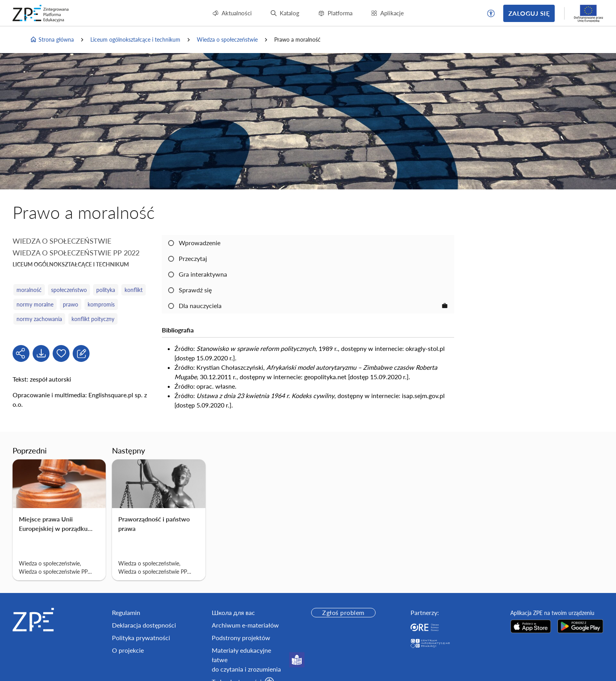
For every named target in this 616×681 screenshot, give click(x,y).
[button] (491, 13)
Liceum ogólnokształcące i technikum (135, 39)
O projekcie (128, 650)
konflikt (134, 290)
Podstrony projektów (241, 638)
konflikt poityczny (93, 319)
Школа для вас (233, 612)
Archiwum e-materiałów (245, 625)
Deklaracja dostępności (144, 625)
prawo (71, 304)
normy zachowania (39, 319)
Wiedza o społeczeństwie (227, 39)
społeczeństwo (69, 290)
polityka (106, 290)
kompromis (101, 304)
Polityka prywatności (141, 638)
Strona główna (52, 40)
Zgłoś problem (343, 612)
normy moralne (35, 304)
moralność (29, 290)
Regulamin (126, 612)
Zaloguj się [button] (529, 13)
